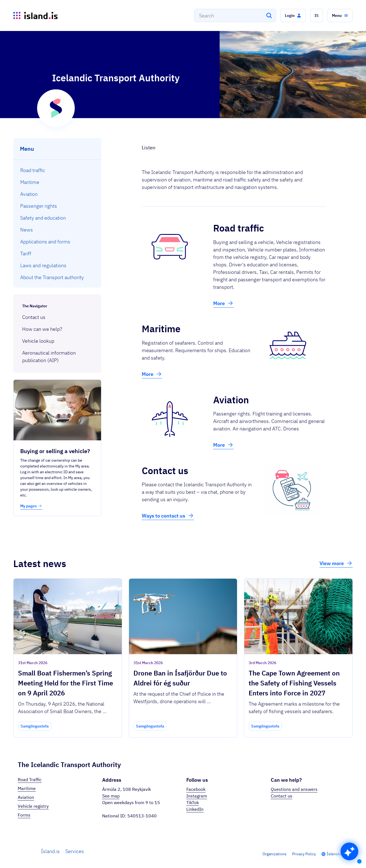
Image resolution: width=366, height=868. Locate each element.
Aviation (26, 797)
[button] (293, 15)
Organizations (274, 854)
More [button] (223, 303)
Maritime (27, 788)
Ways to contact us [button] (168, 516)
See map (111, 796)
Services (75, 851)
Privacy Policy (304, 854)
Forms (24, 815)
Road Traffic (30, 779)
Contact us (282, 796)
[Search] (269, 15)
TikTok (193, 802)
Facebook (196, 789)
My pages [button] (31, 506)
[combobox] (235, 15)
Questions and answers (294, 789)
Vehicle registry (33, 806)
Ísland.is (50, 851)
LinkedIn (195, 809)
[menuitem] (57, 170)
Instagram (197, 796)
